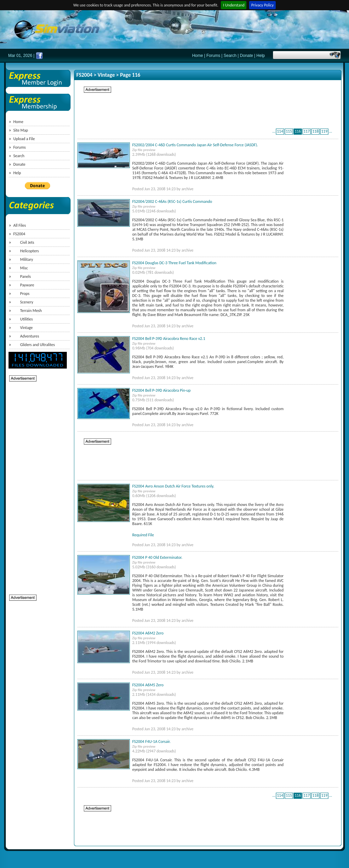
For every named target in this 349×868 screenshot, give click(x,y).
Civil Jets (27, 242)
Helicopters (29, 251)
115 (289, 131)
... (274, 131)
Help (261, 56)
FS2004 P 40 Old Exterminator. (157, 557)
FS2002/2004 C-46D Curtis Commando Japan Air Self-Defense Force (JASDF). (195, 145)
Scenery (27, 302)
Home (198, 56)
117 (306, 131)
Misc (24, 268)
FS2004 (19, 234)
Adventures (30, 336)
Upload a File (24, 139)
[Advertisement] (36, 484)
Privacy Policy (262, 5)
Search (230, 56)
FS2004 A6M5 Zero (148, 685)
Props (25, 294)
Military (27, 259)
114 (280, 131)
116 (298, 131)
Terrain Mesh (31, 311)
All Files (20, 225)
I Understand (234, 5)
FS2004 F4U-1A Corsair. (151, 742)
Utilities (26, 319)
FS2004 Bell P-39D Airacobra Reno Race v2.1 (169, 339)
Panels (25, 276)
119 (324, 131)
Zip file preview (144, 150)
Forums (214, 56)
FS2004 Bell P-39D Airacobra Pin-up (161, 390)
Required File (143, 535)
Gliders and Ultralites (37, 345)
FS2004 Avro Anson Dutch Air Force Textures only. (173, 486)
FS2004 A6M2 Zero (148, 633)
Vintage (26, 328)
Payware (27, 285)
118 (315, 131)
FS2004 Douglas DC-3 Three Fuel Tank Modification (174, 263)
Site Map (21, 130)
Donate (247, 56)
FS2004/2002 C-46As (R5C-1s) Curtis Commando (172, 201)
